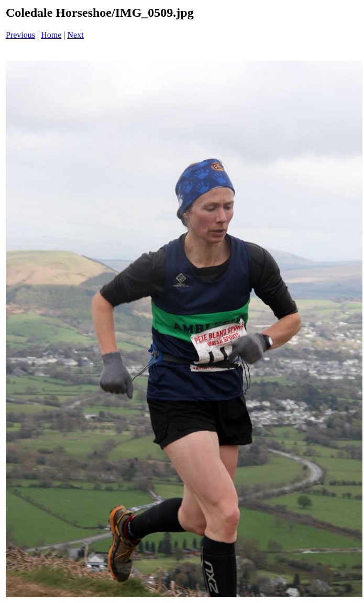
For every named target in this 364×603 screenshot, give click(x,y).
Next (76, 35)
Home (51, 35)
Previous (20, 35)
